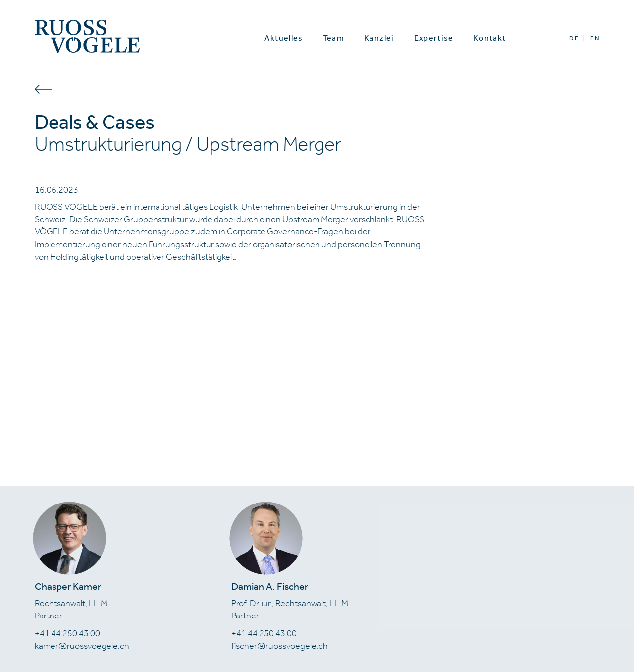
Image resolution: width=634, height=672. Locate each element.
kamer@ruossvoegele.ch (82, 646)
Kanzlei (379, 38)
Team (334, 38)
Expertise (434, 38)
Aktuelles (284, 38)
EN (595, 38)
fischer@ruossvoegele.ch (280, 646)
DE (574, 38)
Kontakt (490, 38)
